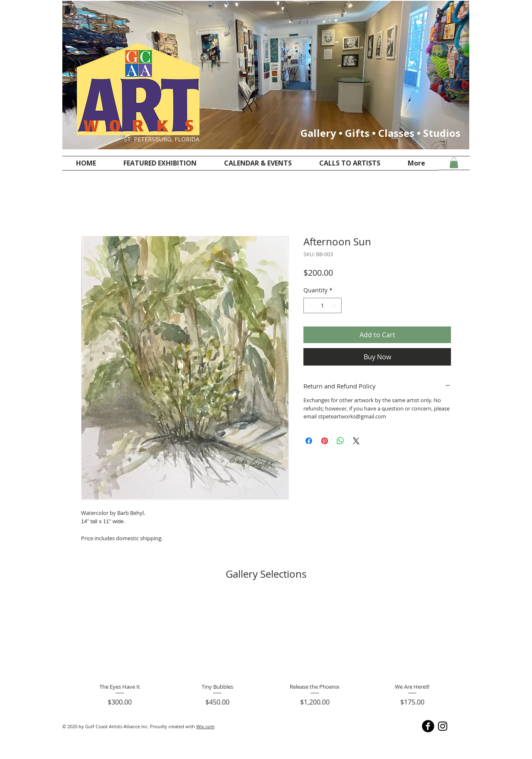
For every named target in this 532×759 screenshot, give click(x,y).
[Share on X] (356, 441)
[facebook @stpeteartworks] (428, 726)
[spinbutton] (323, 305)
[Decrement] (310, 305)
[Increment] (335, 305)
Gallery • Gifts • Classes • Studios (381, 133)
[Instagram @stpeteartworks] (443, 726)
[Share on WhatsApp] (340, 441)
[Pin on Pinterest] (325, 441)
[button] (454, 163)
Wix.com (205, 726)
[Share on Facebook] (309, 441)
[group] (266, 651)
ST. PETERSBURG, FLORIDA (162, 139)
